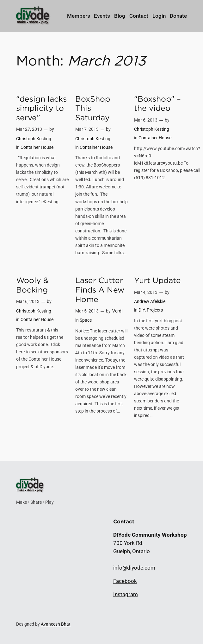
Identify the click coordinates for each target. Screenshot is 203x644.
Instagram (126, 594)
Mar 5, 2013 (87, 311)
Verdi (117, 311)
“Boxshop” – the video (157, 104)
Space (86, 320)
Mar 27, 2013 (29, 129)
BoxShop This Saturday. (93, 108)
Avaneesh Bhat (56, 624)
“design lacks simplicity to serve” (41, 108)
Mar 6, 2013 (146, 120)
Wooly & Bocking (32, 285)
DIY (142, 310)
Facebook (125, 581)
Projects (155, 310)
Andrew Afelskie (150, 302)
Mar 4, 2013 (146, 292)
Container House (37, 147)
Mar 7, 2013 (87, 129)
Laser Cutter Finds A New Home (100, 290)
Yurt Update (157, 280)
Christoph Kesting (34, 139)
